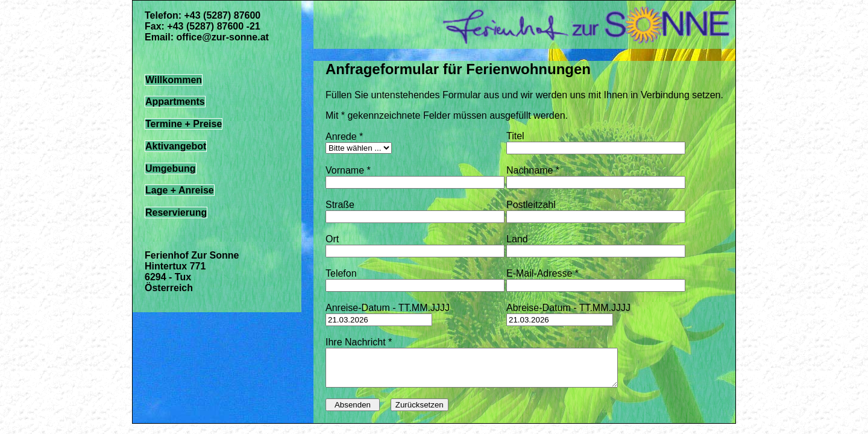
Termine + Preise (184, 124)
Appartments (175, 102)
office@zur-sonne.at (222, 37)
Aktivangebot (176, 146)
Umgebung (171, 168)
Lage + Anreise (180, 190)
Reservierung (176, 212)
